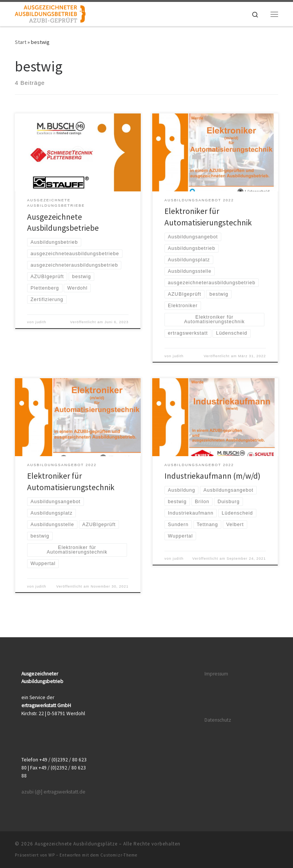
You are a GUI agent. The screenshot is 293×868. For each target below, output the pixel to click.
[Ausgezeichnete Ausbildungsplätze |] (50, 13)
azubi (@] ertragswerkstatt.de (53, 792)
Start (21, 42)
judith (41, 322)
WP (52, 855)
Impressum (216, 674)
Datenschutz (218, 720)
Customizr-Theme (119, 855)
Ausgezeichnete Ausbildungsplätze (76, 844)
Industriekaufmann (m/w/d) (213, 476)
